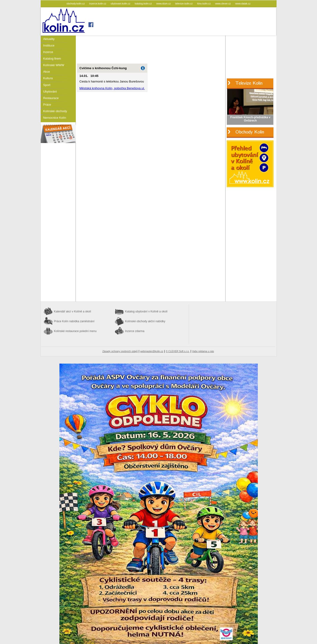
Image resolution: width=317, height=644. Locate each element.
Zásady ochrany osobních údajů (120, 351)
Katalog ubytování (146, 311)
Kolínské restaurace (75, 331)
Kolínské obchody (55, 111)
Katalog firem (52, 59)
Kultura (48, 78)
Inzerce (48, 52)
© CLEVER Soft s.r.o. (178, 351)
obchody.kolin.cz (76, 4)
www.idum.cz (164, 4)
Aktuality (49, 39)
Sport (47, 85)
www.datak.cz (243, 4)
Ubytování (50, 91)
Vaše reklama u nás (203, 351)
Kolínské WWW (54, 65)
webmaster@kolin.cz (152, 351)
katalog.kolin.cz (144, 4)
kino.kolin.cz (204, 4)
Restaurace (51, 98)
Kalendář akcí (73, 311)
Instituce (49, 45)
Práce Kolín (74, 321)
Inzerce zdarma (135, 331)
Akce (47, 72)
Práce (47, 105)
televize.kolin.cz (184, 4)
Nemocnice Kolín (55, 118)
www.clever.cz (223, 4)
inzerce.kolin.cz (98, 4)
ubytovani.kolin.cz (121, 4)
